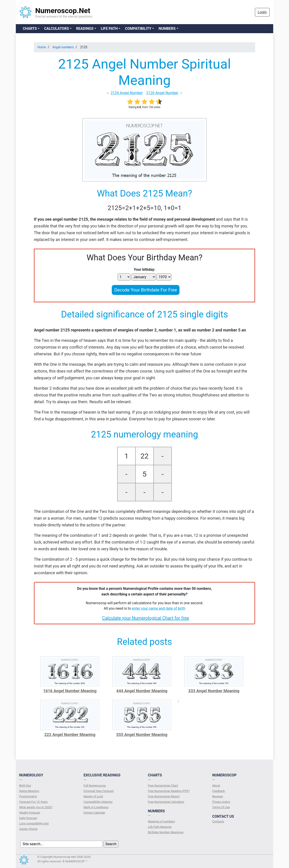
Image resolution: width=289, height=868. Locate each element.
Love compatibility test (34, 823)
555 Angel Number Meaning (142, 735)
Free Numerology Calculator (166, 802)
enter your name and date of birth (159, 608)
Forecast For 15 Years (33, 802)
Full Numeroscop (95, 786)
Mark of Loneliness (96, 807)
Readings (85, 29)
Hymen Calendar (94, 813)
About (216, 786)
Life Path (109, 29)
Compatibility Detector (98, 802)
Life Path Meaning (160, 827)
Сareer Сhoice (28, 829)
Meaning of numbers (161, 821)
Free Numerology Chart (163, 786)
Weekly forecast (30, 813)
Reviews (218, 796)
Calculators (56, 29)
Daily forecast (28, 818)
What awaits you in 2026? (36, 807)
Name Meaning (29, 791)
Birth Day (25, 786)
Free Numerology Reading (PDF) (169, 791)
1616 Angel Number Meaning (70, 691)
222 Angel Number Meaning (70, 735)
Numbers (167, 29)
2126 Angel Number (162, 93)
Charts (30, 29)
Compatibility (138, 29)
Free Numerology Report (164, 796)
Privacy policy (221, 802)
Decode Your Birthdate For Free (146, 290)
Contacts (218, 821)
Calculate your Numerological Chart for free (146, 618)
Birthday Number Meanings (166, 832)
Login (262, 12)
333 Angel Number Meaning (214, 691)
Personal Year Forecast (99, 791)
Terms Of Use (221, 807)
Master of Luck (93, 796)
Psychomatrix (28, 796)
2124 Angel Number (127, 93)
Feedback (219, 791)
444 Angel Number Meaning (142, 691)
